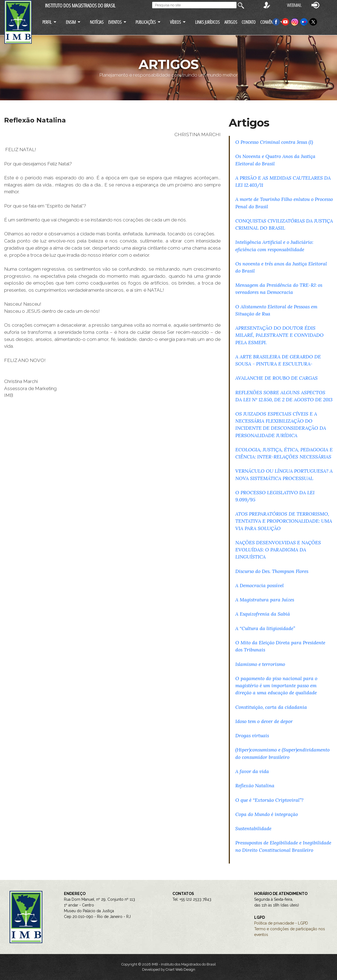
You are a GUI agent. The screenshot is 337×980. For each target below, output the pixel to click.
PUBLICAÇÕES (146, 22)
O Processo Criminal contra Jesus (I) (274, 142)
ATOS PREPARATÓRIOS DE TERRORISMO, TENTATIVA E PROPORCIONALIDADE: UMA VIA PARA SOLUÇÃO (284, 521)
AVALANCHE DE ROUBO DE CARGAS (276, 378)
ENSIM (71, 22)
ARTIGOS (231, 22)
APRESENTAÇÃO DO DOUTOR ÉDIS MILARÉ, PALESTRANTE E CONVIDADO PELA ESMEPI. (279, 335)
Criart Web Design (180, 969)
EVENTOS (115, 22)
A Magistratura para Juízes (265, 600)
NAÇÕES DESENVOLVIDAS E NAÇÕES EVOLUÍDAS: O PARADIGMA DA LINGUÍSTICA (278, 550)
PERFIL (47, 22)
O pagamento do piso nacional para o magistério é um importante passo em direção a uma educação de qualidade (276, 685)
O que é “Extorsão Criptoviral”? (269, 800)
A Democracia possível (260, 585)
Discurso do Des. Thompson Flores (272, 571)
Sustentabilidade (253, 828)
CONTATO (249, 22)
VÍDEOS (175, 22)
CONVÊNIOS (269, 22)
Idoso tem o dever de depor (264, 721)
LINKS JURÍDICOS (207, 22)
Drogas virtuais (252, 735)
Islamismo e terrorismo (260, 664)
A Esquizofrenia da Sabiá (263, 614)
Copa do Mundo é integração (267, 814)
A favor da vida (252, 771)
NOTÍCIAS (97, 22)
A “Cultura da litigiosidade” (265, 628)
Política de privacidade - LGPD (281, 923)
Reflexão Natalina (255, 786)
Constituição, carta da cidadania (271, 707)
